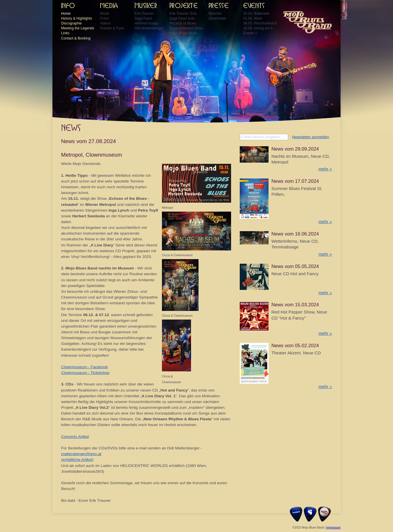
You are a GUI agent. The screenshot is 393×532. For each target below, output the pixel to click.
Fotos (104, 18)
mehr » (325, 169)
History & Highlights (76, 18)
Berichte (215, 14)
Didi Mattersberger (149, 28)
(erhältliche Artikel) (77, 460)
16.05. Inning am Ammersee (260, 28)
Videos (105, 23)
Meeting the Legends (78, 28)
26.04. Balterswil (256, 14)
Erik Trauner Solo (183, 14)
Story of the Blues (183, 33)
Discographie (71, 23)
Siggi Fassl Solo (182, 18)
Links (65, 33)
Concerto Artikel (75, 437)
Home (66, 14)
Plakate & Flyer (112, 28)
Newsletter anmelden (311, 137)
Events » (250, 33)
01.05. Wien (253, 18)
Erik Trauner (144, 14)
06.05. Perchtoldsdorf (260, 23)
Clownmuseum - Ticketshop (85, 373)
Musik (105, 14)
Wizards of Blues (183, 23)
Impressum (333, 528)
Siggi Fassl (143, 18)
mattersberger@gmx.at (81, 454)
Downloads (217, 18)
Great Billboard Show (186, 28)
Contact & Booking (76, 38)
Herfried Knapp (147, 23)
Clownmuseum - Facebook (84, 367)
